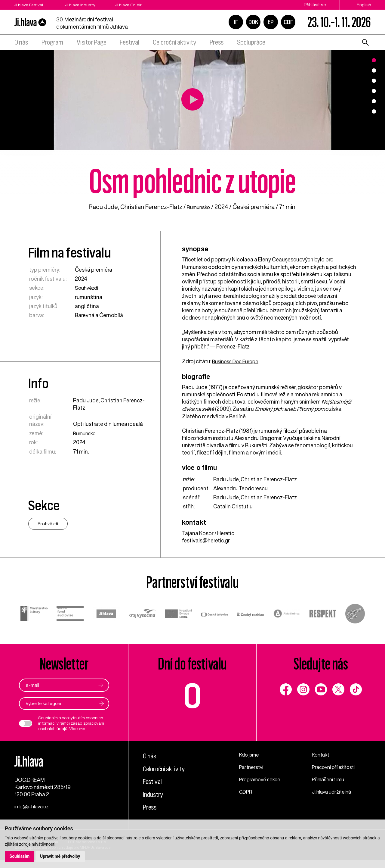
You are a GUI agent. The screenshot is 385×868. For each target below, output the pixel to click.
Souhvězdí (87, 288)
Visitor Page (92, 42)
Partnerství (252, 767)
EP (271, 22)
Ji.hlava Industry (91, 5)
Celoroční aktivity (174, 42)
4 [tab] (374, 91)
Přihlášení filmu (330, 779)
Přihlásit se (315, 5)
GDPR (246, 791)
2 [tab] (374, 70)
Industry (155, 794)
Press (217, 42)
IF (236, 22)
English (364, 5)
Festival (129, 42)
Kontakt (322, 755)
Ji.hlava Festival (29, 5)
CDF (288, 22)
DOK (253, 22)
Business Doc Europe (237, 361)
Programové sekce (261, 779)
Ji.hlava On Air (148, 5)
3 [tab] (374, 81)
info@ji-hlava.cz (34, 815)
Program (52, 42)
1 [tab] (374, 60)
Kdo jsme (250, 755)
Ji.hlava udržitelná (333, 791)
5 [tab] (374, 101)
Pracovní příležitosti (336, 767)
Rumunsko (198, 207)
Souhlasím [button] (20, 856)
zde (82, 729)
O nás (21, 42)
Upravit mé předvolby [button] (61, 856)
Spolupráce (251, 42)
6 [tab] (374, 111)
